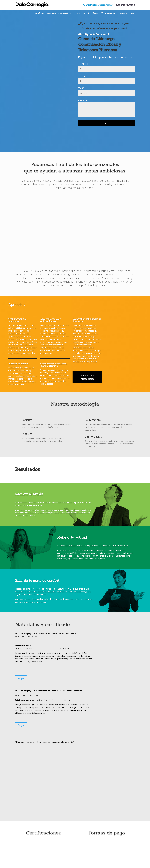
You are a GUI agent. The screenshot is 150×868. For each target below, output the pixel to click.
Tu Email (83, 76)
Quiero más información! (87, 377)
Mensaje (83, 100)
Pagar (21, 678)
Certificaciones (108, 13)
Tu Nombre (85, 64)
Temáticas (39, 13)
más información (125, 5)
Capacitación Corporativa (59, 13)
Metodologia (79, 13)
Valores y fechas (126, 13)
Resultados (93, 13)
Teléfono (83, 88)
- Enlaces (86, 865)
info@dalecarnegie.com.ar (99, 5)
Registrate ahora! (75, 849)
